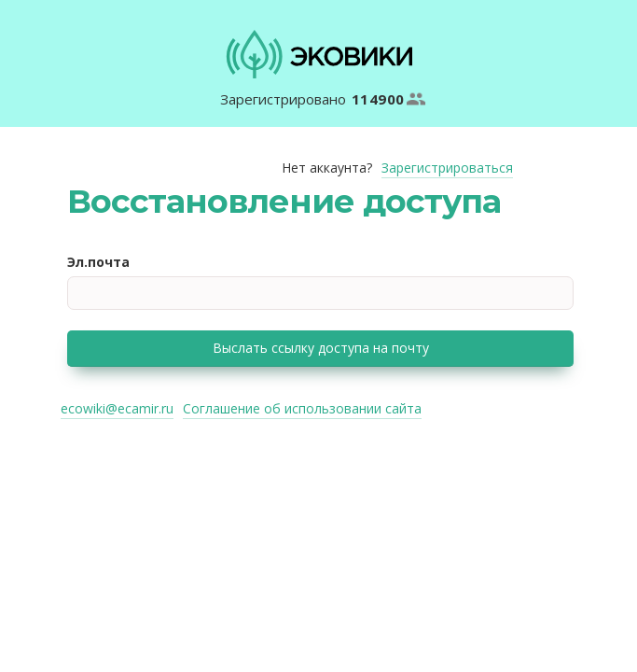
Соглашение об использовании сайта (302, 408)
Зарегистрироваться (447, 168)
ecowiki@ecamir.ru (117, 408)
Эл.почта (98, 262)
